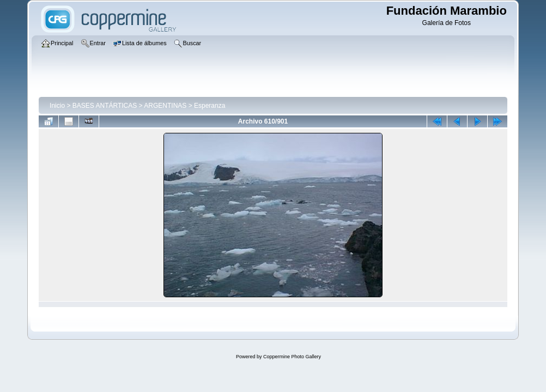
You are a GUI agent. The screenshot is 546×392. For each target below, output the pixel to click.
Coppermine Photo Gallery (292, 357)
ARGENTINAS (165, 106)
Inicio (57, 106)
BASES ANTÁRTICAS (105, 106)
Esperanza (210, 106)
